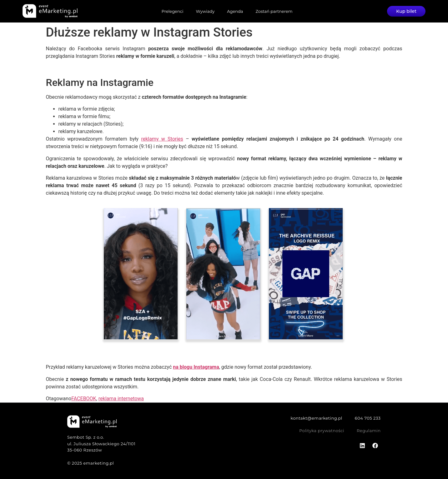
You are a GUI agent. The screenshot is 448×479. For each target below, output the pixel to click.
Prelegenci (172, 11)
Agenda (235, 11)
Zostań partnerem (274, 11)
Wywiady (205, 11)
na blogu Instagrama (196, 367)
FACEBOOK (84, 399)
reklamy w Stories (162, 139)
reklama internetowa (121, 399)
